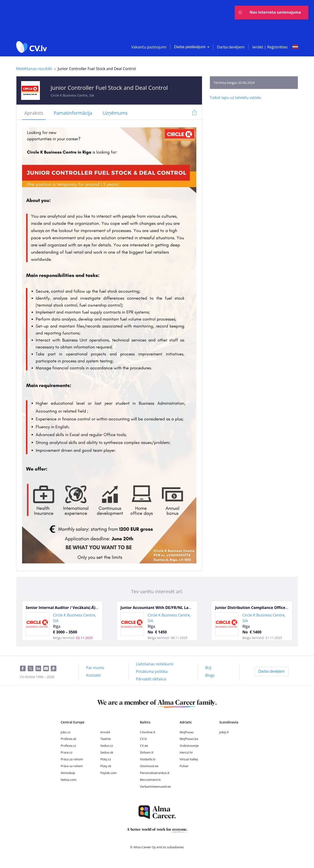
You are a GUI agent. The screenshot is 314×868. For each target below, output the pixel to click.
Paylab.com (109, 773)
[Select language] (295, 47)
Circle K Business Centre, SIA (72, 95)
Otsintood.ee (149, 766)
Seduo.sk (107, 752)
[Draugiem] (54, 669)
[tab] (34, 113)
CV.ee (144, 746)
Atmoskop (68, 773)
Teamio (106, 739)
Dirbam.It (147, 752)
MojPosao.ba (189, 739)
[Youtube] (47, 669)
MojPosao (187, 732)
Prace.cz (67, 752)
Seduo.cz (107, 746)
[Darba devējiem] (271, 672)
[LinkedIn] (39, 669)
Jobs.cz (66, 732)
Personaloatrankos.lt (155, 773)
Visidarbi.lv (148, 759)
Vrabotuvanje (189, 746)
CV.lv (143, 739)
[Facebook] (24, 669)
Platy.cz (106, 759)
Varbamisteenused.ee (155, 786)
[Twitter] (32, 669)
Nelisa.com (69, 780)
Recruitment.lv (150, 780)
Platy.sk (106, 766)
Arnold (105, 732)
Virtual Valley (189, 759)
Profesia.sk (69, 739)
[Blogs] (210, 675)
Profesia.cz (68, 746)
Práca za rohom (72, 759)
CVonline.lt (148, 732)
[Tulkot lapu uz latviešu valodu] (236, 98)
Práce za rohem (72, 766)
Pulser (184, 766)
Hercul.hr (186, 752)
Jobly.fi (224, 732)
